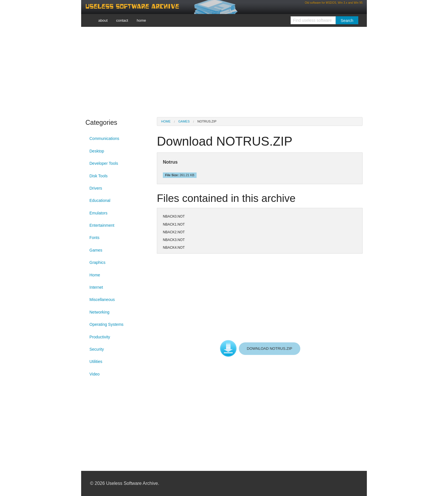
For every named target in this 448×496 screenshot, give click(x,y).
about (103, 20)
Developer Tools (104, 163)
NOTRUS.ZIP (207, 121)
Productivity (100, 337)
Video (95, 374)
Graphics (97, 262)
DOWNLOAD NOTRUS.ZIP (270, 349)
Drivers (96, 188)
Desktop (97, 151)
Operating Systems (106, 324)
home (141, 20)
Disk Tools (99, 176)
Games (96, 250)
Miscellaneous (102, 300)
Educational (100, 200)
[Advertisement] (224, 71)
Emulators (98, 213)
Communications (104, 138)
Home (95, 275)
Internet (96, 287)
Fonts (94, 238)
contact (122, 20)
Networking (99, 312)
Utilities (96, 362)
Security (97, 349)
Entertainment (102, 225)
